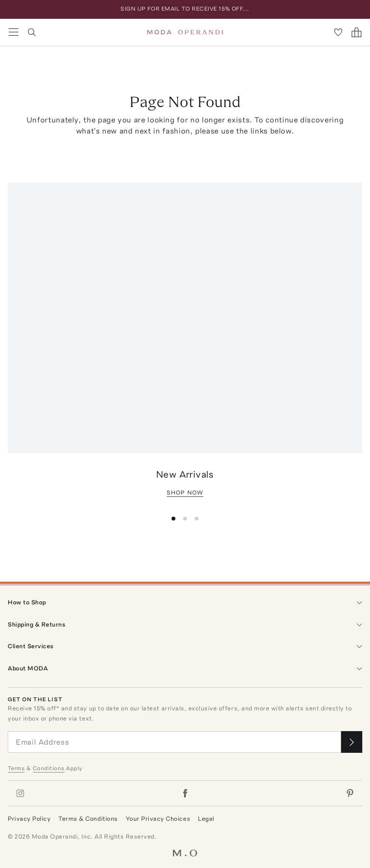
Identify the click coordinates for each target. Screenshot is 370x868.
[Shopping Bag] (357, 32)
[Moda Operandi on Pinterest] (350, 793)
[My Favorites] (338, 32)
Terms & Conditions (88, 819)
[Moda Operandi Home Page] (185, 32)
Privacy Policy (29, 819)
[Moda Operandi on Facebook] (185, 793)
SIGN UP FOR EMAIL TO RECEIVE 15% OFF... (185, 9)
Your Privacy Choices (158, 819)
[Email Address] (174, 742)
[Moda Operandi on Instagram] (20, 793)
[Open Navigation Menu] (13, 32)
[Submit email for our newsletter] (352, 742)
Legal (206, 819)
